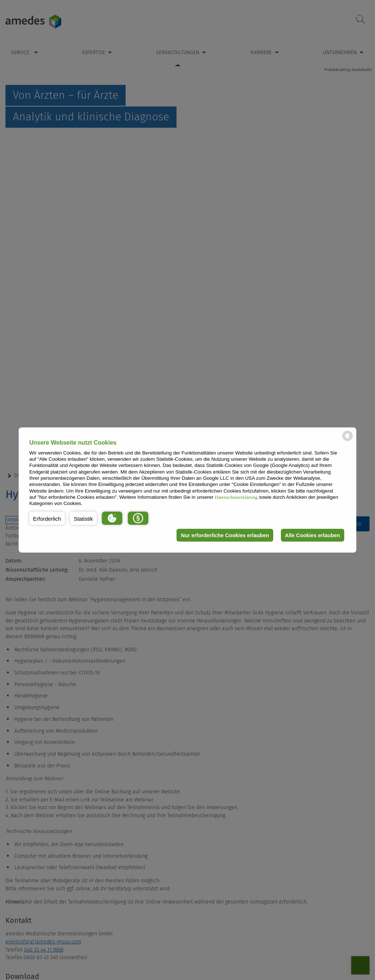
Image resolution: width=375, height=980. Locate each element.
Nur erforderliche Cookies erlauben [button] (225, 535)
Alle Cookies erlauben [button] (312, 535)
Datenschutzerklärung (236, 497)
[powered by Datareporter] (348, 440)
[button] (47, 518)
